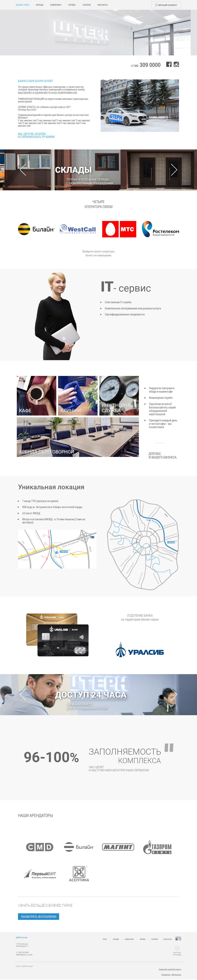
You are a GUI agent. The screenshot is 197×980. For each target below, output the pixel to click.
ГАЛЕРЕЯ (87, 5)
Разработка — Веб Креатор (171, 975)
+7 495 (146, 66)
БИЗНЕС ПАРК (23, 5)
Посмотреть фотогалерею (40, 917)
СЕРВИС (72, 5)
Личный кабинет (166, 5)
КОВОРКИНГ (56, 5)
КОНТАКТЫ (103, 5)
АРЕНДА (40, 5)
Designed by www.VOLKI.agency (170, 970)
